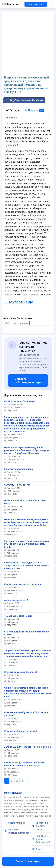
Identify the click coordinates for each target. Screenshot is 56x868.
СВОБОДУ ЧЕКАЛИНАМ (17, 493)
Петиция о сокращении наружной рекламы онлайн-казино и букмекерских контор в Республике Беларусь (27, 459)
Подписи (34, 110)
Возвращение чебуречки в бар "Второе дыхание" (26, 722)
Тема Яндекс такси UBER (18, 624)
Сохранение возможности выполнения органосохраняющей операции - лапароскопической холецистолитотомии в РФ (28, 701)
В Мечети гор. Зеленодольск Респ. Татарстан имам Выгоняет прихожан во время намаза (27, 574)
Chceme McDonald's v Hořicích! (21, 740)
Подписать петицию (28, 335)
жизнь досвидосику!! (16, 609)
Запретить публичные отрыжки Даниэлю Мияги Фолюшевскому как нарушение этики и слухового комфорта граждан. (28, 662)
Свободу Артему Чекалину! (19, 410)
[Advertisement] (28, 43)
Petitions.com (11, 4)
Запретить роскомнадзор (19, 478)
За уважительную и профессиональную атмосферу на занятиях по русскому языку (27, 553)
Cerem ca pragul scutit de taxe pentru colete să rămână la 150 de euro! (25, 773)
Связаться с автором (16, 323)
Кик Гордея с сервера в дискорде (23, 593)
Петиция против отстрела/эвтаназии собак (25, 511)
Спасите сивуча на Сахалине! (21, 681)
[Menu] (51, 4)
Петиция (13, 110)
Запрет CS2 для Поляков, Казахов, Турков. (28, 755)
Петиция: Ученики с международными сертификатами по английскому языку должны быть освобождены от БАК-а (26, 531)
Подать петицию (36, 4)
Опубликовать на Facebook (23, 100)
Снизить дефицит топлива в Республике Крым (27, 642)
